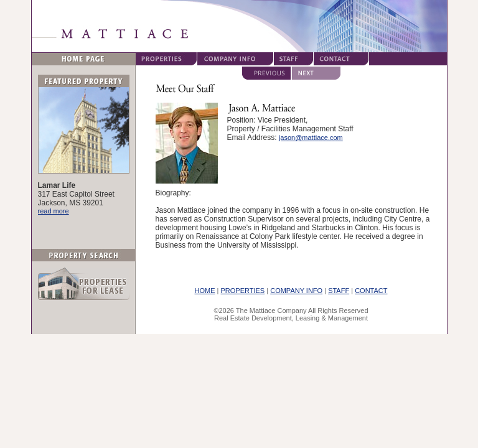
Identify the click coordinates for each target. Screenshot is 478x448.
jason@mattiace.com (311, 138)
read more (54, 211)
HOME (205, 291)
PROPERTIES (243, 291)
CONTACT (371, 291)
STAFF (339, 291)
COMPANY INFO (296, 291)
